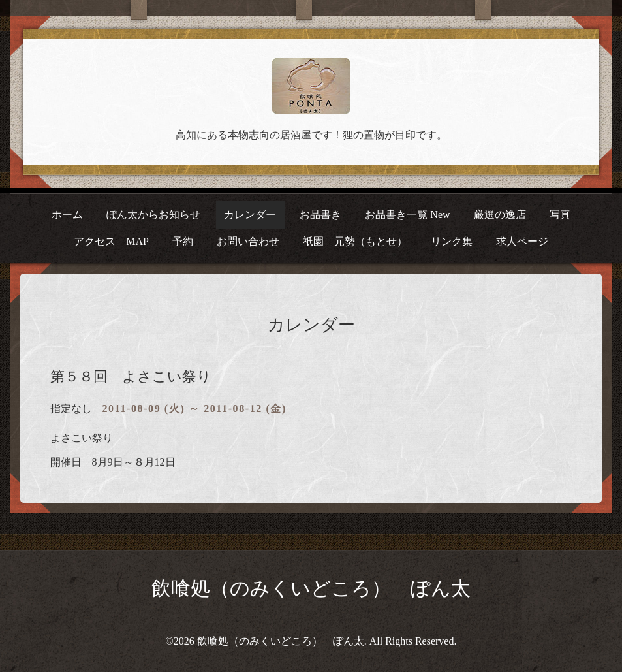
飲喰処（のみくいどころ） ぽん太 (311, 588)
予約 (183, 241)
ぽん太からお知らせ (153, 215)
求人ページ (522, 241)
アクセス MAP (111, 241)
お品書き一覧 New (407, 215)
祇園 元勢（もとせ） (355, 241)
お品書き (320, 215)
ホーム (67, 215)
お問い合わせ (248, 241)
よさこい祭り (82, 438)
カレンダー (250, 215)
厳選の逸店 (500, 215)
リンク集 (452, 241)
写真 (560, 215)
